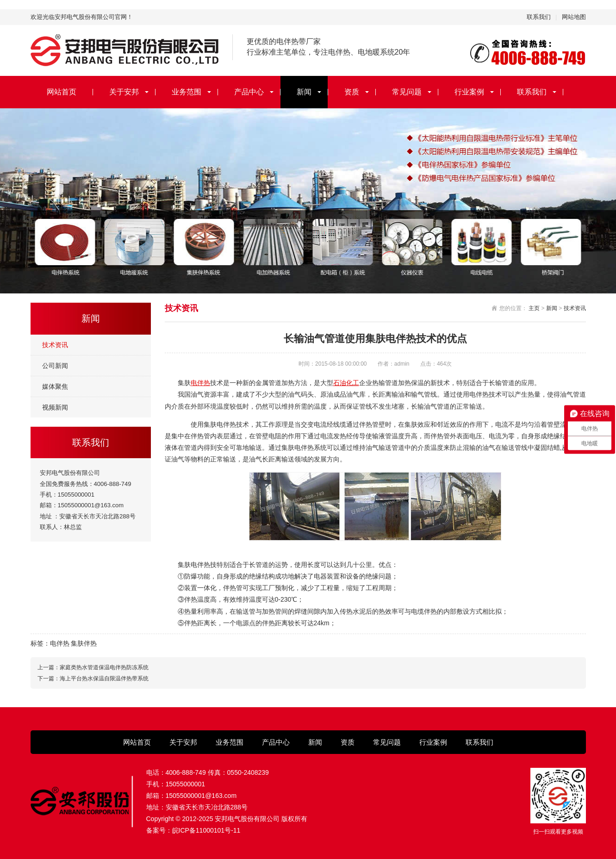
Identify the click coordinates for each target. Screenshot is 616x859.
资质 (352, 92)
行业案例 (469, 92)
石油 (340, 383)
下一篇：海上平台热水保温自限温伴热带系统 (93, 678)
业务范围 (187, 92)
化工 (353, 383)
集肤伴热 (84, 643)
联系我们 (539, 17)
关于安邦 (124, 92)
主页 (534, 308)
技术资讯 (55, 345)
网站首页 (62, 92)
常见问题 (407, 92)
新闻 (304, 92)
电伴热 (200, 383)
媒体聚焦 (55, 386)
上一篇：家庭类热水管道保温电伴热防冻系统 (93, 667)
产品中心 (249, 92)
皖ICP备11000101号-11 (206, 830)
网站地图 (574, 17)
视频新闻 (55, 407)
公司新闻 (55, 366)
